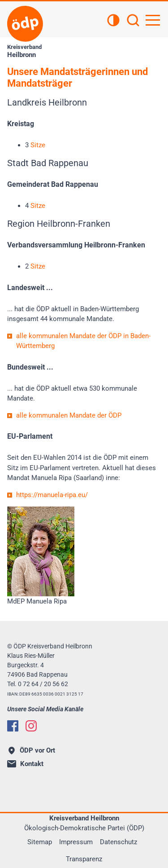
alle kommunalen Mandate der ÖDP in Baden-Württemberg (83, 341)
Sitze (38, 145)
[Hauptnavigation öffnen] (153, 20)
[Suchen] (133, 21)
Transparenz (84, 859)
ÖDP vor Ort (32, 750)
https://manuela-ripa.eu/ (52, 495)
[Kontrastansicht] (113, 21)
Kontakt (25, 764)
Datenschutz (118, 842)
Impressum (76, 842)
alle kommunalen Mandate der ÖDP (69, 415)
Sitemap (40, 842)
